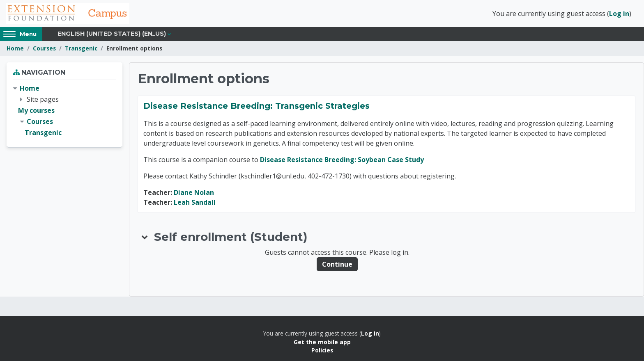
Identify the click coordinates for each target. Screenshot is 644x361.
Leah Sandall (195, 202)
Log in (619, 14)
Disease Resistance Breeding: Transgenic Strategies (256, 106)
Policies (322, 350)
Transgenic (81, 48)
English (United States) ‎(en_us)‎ (112, 34)
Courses (44, 48)
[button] (145, 237)
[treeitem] (64, 111)
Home (15, 48)
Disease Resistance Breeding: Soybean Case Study (342, 160)
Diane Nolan (194, 192)
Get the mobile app (322, 342)
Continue (337, 264)
